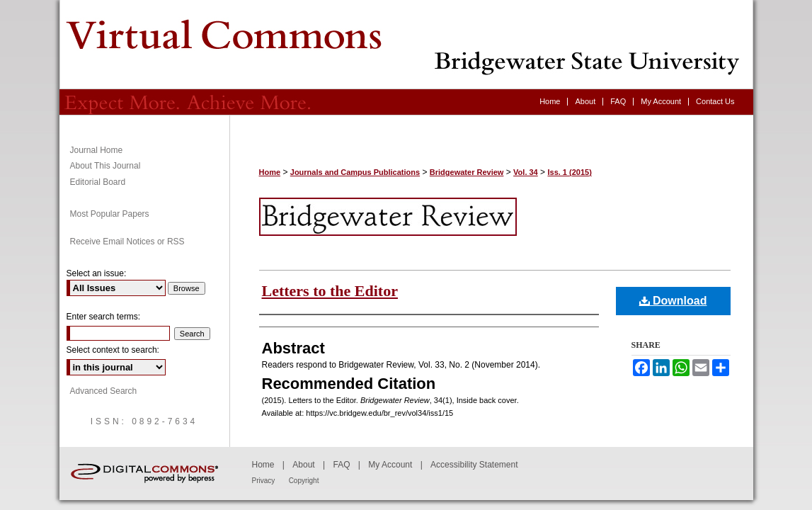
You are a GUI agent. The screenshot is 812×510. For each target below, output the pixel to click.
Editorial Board (98, 182)
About (303, 465)
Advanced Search (104, 391)
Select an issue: (97, 273)
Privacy (264, 481)
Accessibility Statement (474, 465)
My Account (390, 465)
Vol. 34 (526, 172)
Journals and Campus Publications (355, 172)
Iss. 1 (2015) (569, 172)
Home (270, 172)
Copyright (304, 481)
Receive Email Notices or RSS (127, 242)
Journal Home (97, 150)
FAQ (341, 465)
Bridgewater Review (406, 45)
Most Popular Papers (110, 214)
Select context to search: (113, 350)
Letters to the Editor (330, 291)
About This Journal (105, 166)
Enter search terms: (104, 317)
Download (673, 301)
